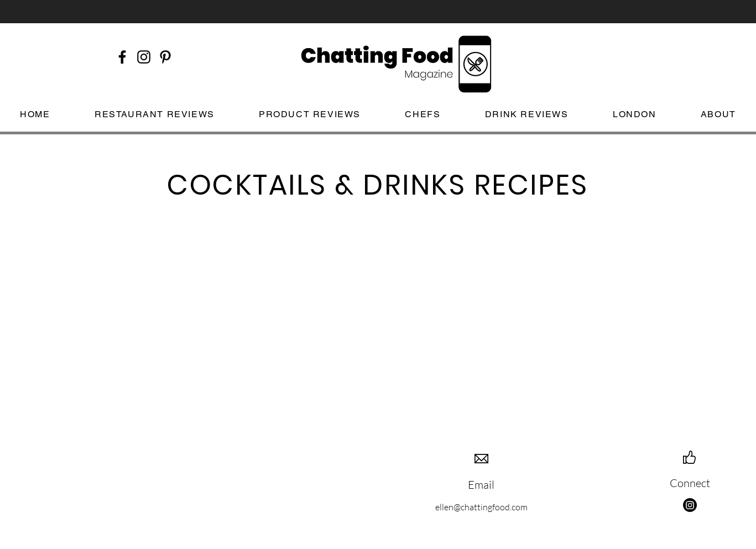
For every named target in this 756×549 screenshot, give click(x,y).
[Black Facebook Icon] (122, 57)
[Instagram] (690, 505)
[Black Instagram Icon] (144, 57)
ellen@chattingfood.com (481, 507)
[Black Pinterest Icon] (165, 57)
